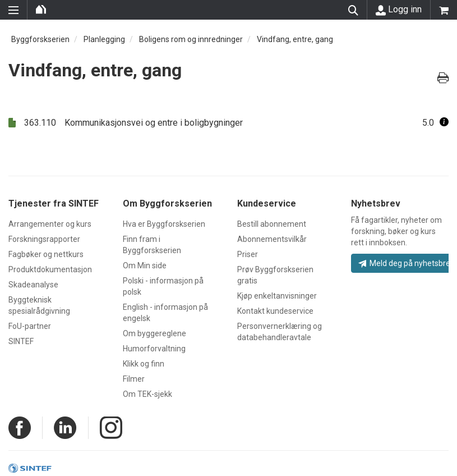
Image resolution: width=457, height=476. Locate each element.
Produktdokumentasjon (50, 269)
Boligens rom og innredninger (191, 39)
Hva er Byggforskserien (164, 224)
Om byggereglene (154, 333)
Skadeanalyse (33, 285)
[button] (444, 123)
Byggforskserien (40, 39)
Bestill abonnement (272, 224)
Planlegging (104, 39)
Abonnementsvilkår (272, 239)
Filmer (134, 379)
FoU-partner (30, 326)
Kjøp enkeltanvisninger (277, 296)
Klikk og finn (144, 364)
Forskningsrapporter (44, 239)
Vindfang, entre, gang (295, 39)
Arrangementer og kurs (50, 224)
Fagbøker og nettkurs (46, 254)
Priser (248, 254)
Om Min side (145, 266)
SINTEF (21, 341)
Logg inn (399, 10)
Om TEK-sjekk (147, 394)
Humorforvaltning (154, 349)
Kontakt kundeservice (275, 311)
